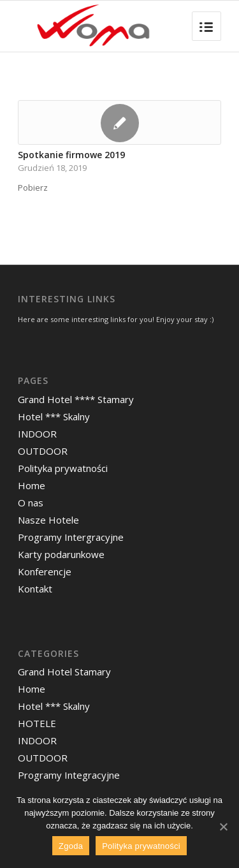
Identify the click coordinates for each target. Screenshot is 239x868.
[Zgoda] (223, 827)
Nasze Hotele (48, 520)
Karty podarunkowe (61, 554)
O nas (31, 503)
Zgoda (71, 846)
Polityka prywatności (63, 468)
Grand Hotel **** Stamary (76, 399)
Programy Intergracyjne (71, 537)
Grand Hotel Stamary (64, 672)
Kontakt (35, 589)
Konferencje (45, 571)
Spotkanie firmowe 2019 (71, 155)
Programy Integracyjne (69, 775)
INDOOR (37, 434)
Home (32, 485)
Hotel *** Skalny (54, 416)
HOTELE (37, 723)
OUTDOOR (43, 451)
